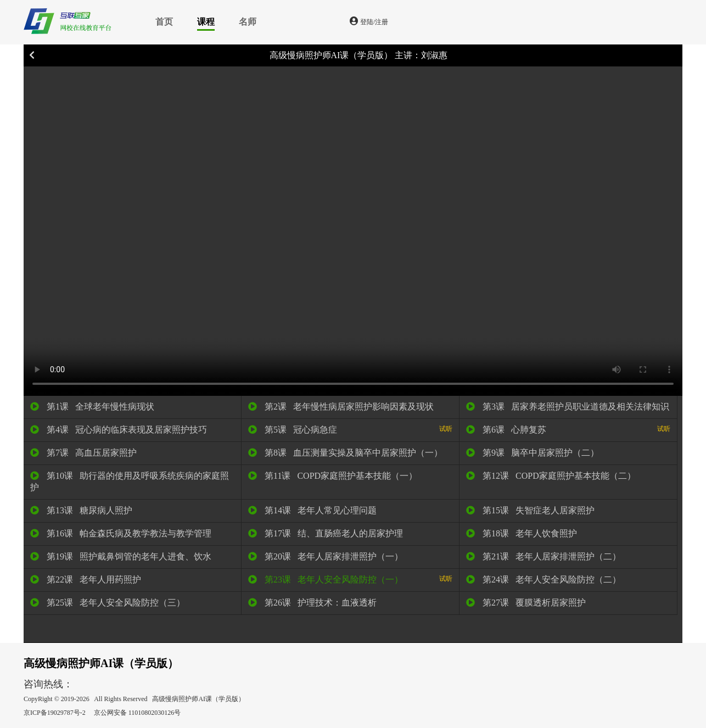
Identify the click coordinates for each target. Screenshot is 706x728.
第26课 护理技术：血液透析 (312, 603)
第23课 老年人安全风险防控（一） (350, 579)
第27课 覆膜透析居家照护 (526, 603)
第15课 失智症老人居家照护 (530, 510)
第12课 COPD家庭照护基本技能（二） (551, 476)
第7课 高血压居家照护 (83, 453)
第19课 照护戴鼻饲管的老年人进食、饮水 (121, 556)
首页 (164, 22)
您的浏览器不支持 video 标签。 (353, 231)
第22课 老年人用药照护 (86, 579)
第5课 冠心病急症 (350, 429)
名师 (248, 22)
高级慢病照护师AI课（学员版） (331, 55)
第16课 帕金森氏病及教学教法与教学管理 (121, 533)
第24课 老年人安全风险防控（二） (543, 579)
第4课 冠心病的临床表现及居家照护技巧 (119, 430)
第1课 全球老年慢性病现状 (92, 407)
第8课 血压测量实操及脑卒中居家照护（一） (345, 453)
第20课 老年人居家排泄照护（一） (326, 556)
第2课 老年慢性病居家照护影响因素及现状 (341, 407)
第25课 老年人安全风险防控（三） (108, 603)
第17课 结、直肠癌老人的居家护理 (326, 533)
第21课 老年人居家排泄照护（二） (543, 556)
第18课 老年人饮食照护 (522, 533)
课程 (206, 22)
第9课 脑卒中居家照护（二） (533, 453)
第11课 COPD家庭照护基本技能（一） (333, 476)
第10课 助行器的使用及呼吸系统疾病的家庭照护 (130, 481)
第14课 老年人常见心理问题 (312, 510)
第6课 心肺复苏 (568, 429)
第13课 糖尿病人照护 (81, 510)
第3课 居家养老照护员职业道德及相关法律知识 (568, 407)
